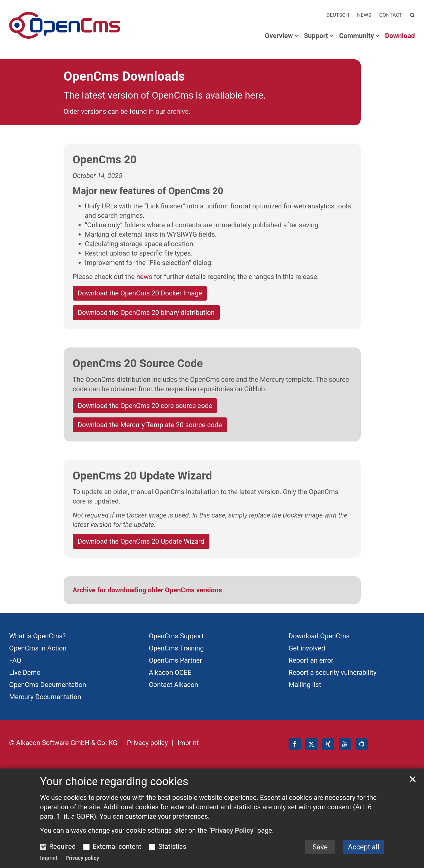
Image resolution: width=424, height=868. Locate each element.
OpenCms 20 (105, 160)
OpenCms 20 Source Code (138, 363)
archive (178, 111)
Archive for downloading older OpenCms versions (147, 590)
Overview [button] (279, 36)
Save (320, 854)
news (144, 277)
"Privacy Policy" (232, 838)
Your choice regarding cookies (114, 789)
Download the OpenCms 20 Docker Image (140, 293)
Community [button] (356, 36)
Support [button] (316, 36)
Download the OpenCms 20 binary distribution (146, 312)
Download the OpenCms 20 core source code (145, 406)
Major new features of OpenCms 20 (148, 191)
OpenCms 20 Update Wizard (142, 476)
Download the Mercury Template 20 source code (150, 425)
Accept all (364, 854)
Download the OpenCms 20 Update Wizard (141, 541)
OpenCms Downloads (124, 76)
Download (400, 36)
